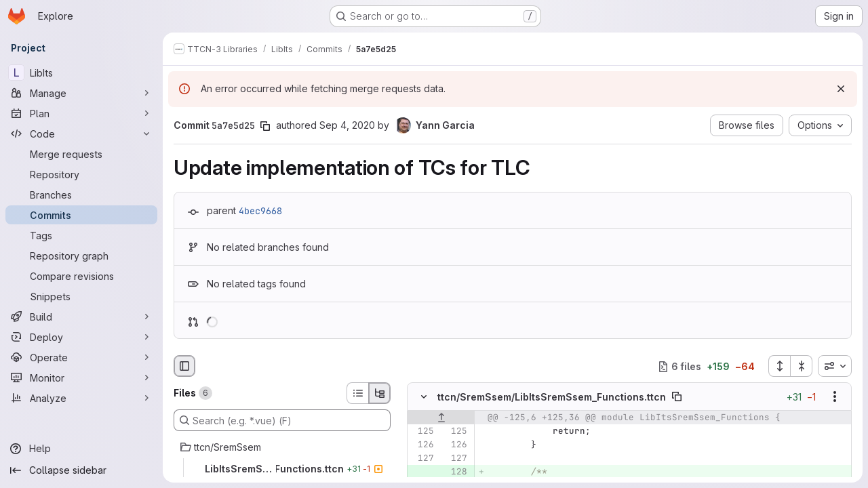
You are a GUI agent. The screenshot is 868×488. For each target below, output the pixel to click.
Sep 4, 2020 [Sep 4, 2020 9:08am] (347, 125)
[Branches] (81, 195)
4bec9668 (260, 211)
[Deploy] (81, 337)
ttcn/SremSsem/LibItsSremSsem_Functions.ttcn (552, 397)
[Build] (81, 317)
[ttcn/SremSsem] (282, 447)
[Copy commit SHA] (265, 126)
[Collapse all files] (802, 366)
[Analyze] (81, 398)
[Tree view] (380, 393)
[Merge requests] (81, 154)
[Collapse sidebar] (81, 470)
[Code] (81, 134)
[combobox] (835, 366)
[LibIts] (81, 73)
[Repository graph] (81, 256)
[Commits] (81, 215)
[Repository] (81, 174)
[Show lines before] (441, 418)
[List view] (357, 393)
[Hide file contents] (424, 397)
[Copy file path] (677, 397)
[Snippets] (81, 296)
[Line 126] (422, 445)
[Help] (81, 449)
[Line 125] (422, 432)
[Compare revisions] (81, 276)
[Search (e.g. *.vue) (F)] (282, 420)
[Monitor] (81, 378)
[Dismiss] (841, 89)
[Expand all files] (779, 366)
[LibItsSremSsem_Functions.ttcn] (282, 469)
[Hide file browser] (184, 366)
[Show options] (835, 397)
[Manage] (81, 93)
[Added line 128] (456, 472)
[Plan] (81, 113)
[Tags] (81, 235)
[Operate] (81, 357)
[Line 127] (422, 459)
